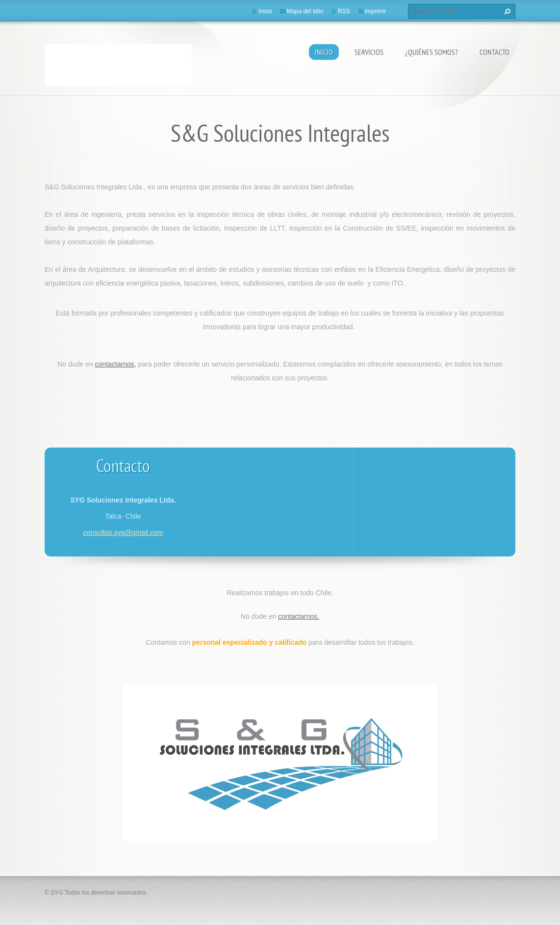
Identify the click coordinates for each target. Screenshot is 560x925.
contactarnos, (116, 364)
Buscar (506, 11)
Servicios (369, 52)
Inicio (324, 52)
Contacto (495, 52)
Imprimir (375, 11)
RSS (344, 11)
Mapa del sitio (305, 11)
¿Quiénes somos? (432, 52)
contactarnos (298, 616)
